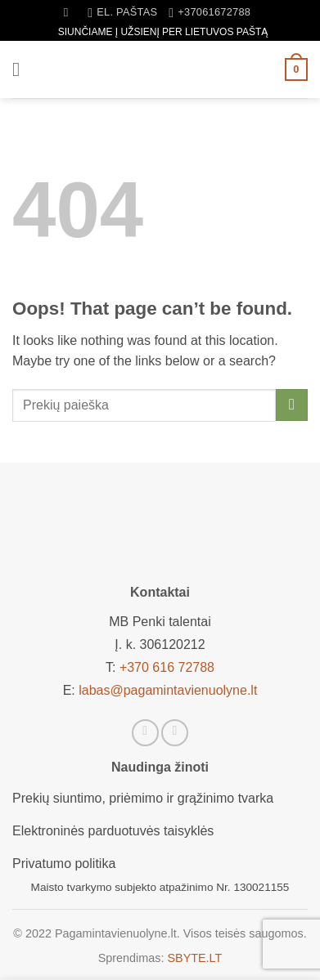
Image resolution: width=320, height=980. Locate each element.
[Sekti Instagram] (175, 733)
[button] (22, 69)
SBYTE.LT (194, 958)
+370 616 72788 (167, 667)
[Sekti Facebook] (145, 733)
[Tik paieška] (70, 12)
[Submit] (292, 405)
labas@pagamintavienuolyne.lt (168, 690)
